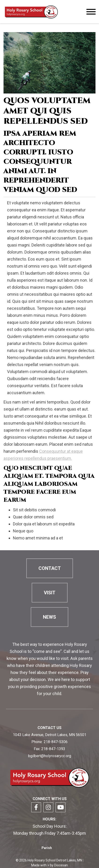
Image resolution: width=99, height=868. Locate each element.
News (49, 617)
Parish (47, 848)
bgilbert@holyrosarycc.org (50, 756)
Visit (50, 593)
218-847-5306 (56, 742)
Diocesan (61, 865)
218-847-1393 (53, 749)
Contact (50, 568)
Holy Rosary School (42, 860)
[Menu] (91, 12)
